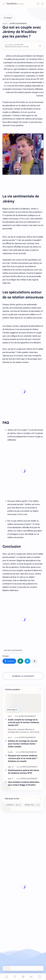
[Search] (38, 4)
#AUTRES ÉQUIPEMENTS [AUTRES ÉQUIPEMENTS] (13, 650)
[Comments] (39, 977)
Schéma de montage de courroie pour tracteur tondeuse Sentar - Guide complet (23, 744)
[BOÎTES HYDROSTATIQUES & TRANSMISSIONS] (32, 805)
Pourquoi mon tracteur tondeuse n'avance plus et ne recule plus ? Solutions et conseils (23, 758)
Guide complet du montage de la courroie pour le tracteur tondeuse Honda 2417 (23, 722)
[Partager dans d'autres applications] (35, 661)
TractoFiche (11, 4)
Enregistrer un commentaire (23, 676)
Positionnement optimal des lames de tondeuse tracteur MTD (23, 772)
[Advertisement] (23, 391)
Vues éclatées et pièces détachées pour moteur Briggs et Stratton (24, 783)
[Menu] (23, 977)
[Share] (31, 977)
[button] (42, 4)
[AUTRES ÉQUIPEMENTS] (27, 716)
